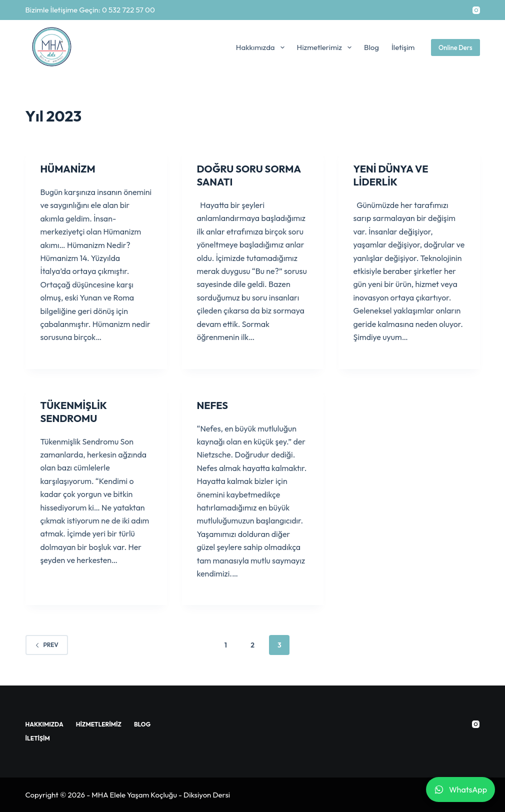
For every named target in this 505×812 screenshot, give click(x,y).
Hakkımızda (262, 47)
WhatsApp (460, 789)
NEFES (212, 405)
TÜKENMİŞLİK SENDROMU (74, 412)
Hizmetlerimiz (326, 47)
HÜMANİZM (68, 169)
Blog (371, 47)
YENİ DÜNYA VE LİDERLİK (391, 175)
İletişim (403, 47)
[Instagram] (476, 10)
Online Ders (455, 47)
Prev (47, 645)
